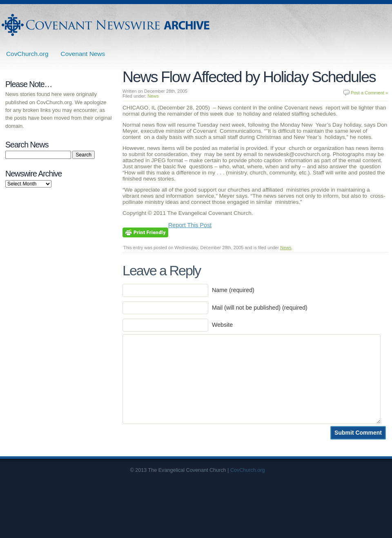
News (153, 96)
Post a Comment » (369, 93)
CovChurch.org (27, 54)
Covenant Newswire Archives (107, 25)
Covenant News (83, 54)
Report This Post (190, 225)
